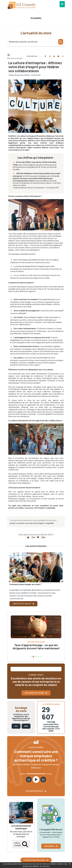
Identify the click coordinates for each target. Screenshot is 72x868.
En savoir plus (45, 866)
